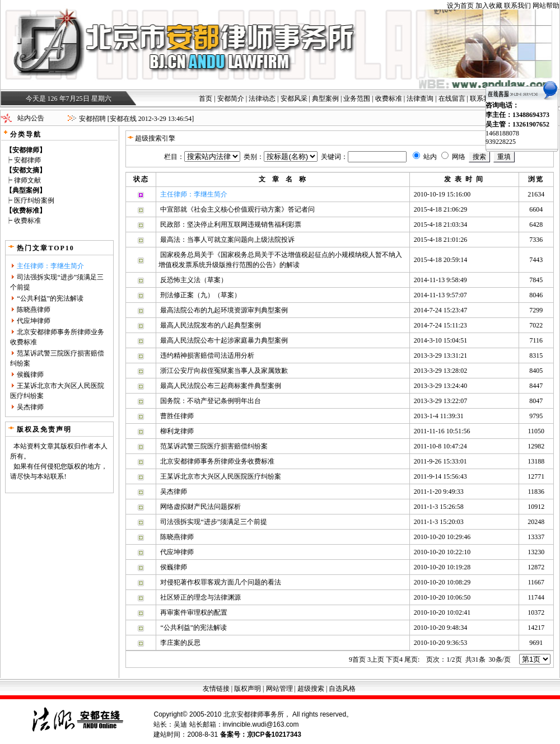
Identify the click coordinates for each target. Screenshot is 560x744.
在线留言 (452, 99)
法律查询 (420, 99)
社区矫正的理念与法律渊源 (200, 597)
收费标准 (389, 99)
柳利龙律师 (177, 431)
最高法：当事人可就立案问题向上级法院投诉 (227, 240)
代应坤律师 (34, 321)
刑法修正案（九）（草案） (200, 295)
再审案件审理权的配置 (194, 612)
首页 (206, 99)
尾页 (412, 659)
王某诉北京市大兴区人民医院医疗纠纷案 (221, 476)
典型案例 (325, 99)
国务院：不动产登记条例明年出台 (211, 401)
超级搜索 (311, 689)
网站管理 (279, 689)
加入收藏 (489, 6)
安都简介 (231, 99)
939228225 (501, 142)
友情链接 (216, 689)
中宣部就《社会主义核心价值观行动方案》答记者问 (237, 209)
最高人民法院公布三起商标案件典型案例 (221, 386)
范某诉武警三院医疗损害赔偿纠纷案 (214, 446)
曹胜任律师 (177, 416)
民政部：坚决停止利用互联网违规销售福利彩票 (231, 224)
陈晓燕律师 (34, 310)
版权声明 (248, 689)
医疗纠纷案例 (34, 200)
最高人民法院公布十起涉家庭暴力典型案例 (224, 340)
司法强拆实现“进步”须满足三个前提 (214, 522)
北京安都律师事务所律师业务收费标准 (217, 461)
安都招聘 (92, 119)
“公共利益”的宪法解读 (50, 298)
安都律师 (27, 160)
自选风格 (342, 689)
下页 (394, 659)
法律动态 (262, 99)
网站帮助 (546, 6)
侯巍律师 (30, 375)
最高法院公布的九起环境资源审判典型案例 (224, 310)
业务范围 (357, 99)
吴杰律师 (30, 407)
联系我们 (517, 6)
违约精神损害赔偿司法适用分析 (207, 355)
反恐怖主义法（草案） (194, 280)
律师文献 (27, 180)
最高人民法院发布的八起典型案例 (211, 325)
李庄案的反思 (180, 643)
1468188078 (502, 133)
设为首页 (460, 6)
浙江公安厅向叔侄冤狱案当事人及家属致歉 (224, 371)
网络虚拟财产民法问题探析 (200, 507)
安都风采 (294, 99)
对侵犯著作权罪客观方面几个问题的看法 (221, 582)
